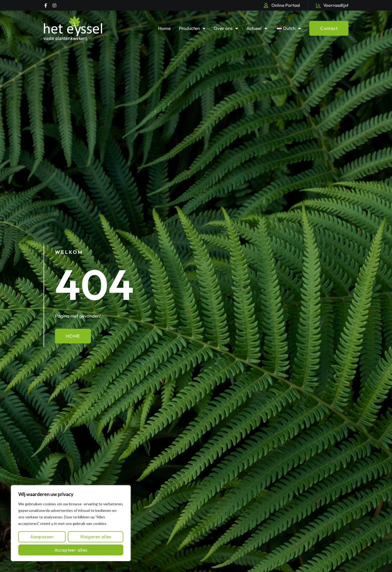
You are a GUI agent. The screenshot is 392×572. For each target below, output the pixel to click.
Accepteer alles (71, 550)
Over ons (226, 28)
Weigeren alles (96, 536)
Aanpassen (42, 536)
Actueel (257, 28)
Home (164, 28)
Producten (192, 28)
